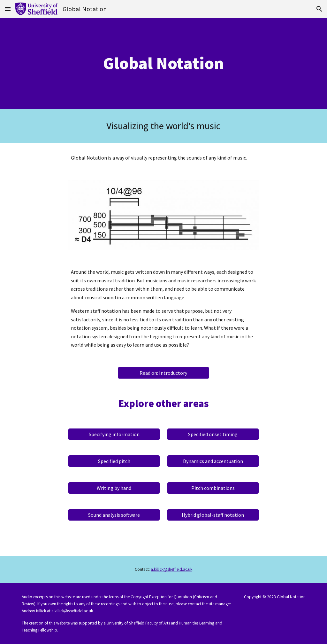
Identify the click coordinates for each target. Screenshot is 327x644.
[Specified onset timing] (213, 434)
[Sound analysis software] (114, 515)
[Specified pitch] (114, 461)
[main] (163, 63)
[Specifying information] (114, 434)
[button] (8, 9)
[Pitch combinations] (213, 488)
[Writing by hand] (114, 488)
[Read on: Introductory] (163, 373)
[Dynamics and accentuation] (213, 461)
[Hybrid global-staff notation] (213, 515)
